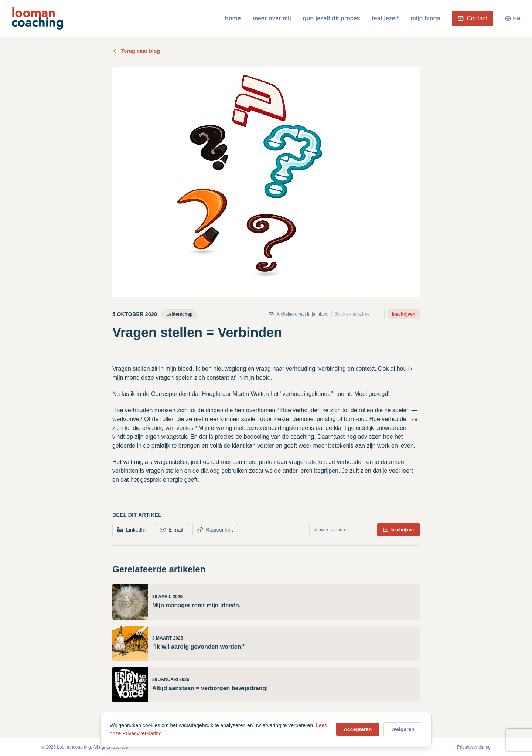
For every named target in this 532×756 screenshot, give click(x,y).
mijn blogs (425, 18)
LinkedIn (131, 530)
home (233, 18)
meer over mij (272, 18)
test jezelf (385, 18)
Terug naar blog (136, 51)
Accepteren (358, 729)
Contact (472, 18)
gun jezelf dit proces (332, 18)
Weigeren (403, 729)
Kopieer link (215, 530)
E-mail (171, 530)
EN (513, 18)
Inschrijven (404, 314)
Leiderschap (179, 314)
